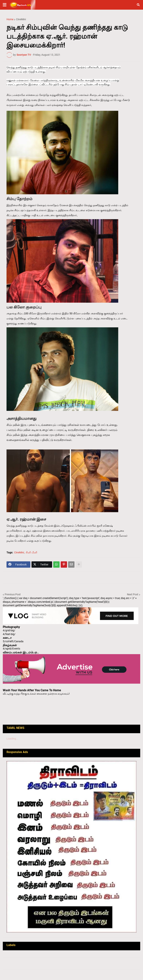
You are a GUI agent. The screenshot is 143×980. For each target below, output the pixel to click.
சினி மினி (31, 552)
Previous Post (13, 594)
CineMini (21, 19)
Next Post (133, 594)
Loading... (12, 739)
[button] (5, 5)
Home (10, 19)
